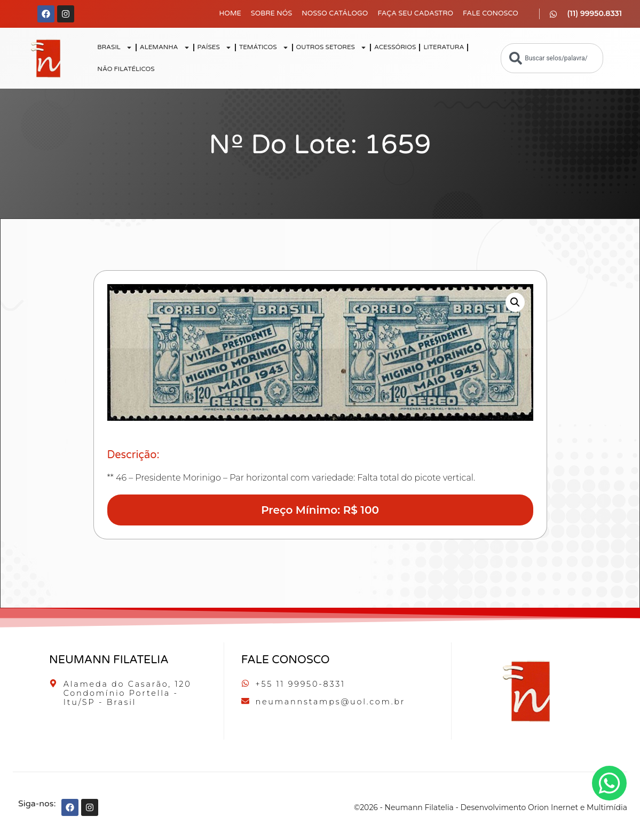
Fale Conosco (491, 13)
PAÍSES (215, 48)
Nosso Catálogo (335, 13)
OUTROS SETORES (331, 48)
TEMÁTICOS (264, 48)
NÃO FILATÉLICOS (126, 69)
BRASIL (115, 48)
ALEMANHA (165, 48)
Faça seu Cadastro (415, 13)
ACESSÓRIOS (395, 47)
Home (230, 13)
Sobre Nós (272, 13)
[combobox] (552, 58)
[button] (515, 302)
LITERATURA (444, 47)
